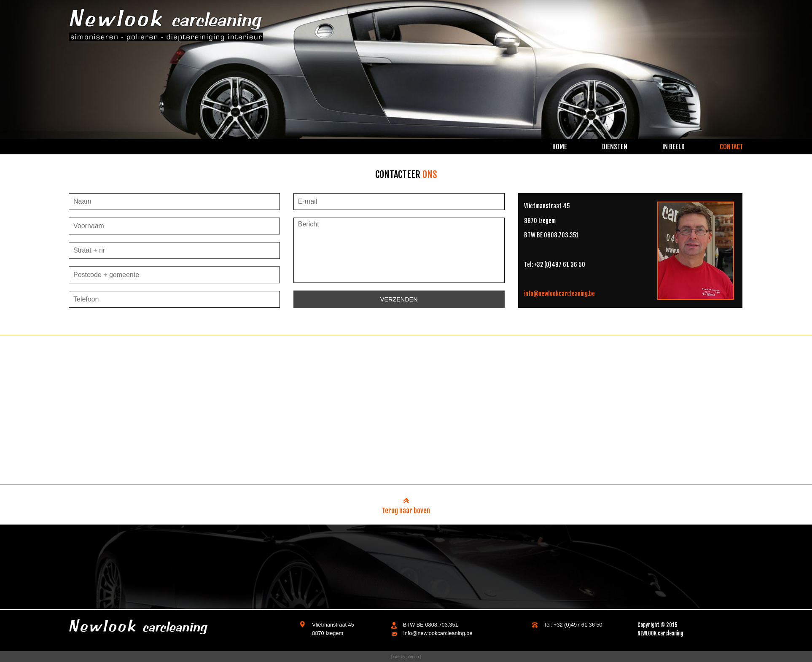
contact (731, 147)
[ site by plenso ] (406, 657)
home (560, 147)
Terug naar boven (406, 508)
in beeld (674, 147)
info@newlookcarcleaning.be (559, 294)
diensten (615, 147)
